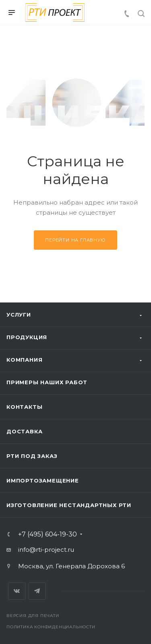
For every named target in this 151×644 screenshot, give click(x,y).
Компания (24, 360)
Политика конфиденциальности (51, 627)
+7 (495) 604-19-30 (48, 534)
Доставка (24, 431)
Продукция (27, 337)
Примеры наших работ (47, 382)
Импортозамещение (43, 480)
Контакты (24, 407)
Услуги (19, 315)
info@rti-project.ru (46, 550)
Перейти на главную (75, 240)
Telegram (37, 591)
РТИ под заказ (32, 456)
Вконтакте (17, 591)
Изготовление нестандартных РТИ (69, 505)
